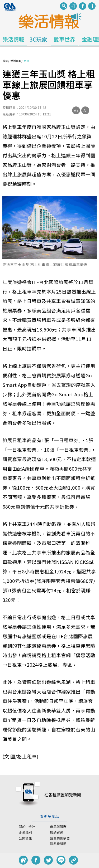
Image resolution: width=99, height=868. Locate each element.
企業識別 (25, 832)
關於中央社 (27, 827)
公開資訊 (25, 838)
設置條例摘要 (60, 838)
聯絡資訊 (57, 832)
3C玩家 (38, 39)
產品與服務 (58, 827)
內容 (27, 61)
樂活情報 (13, 39)
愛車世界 (64, 39)
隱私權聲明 (58, 844)
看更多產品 (49, 816)
